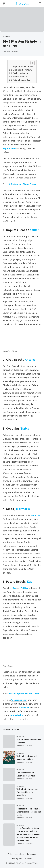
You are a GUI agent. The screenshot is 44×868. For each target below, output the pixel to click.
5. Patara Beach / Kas (20, 80)
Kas (30, 582)
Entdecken (7, 36)
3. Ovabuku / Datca (19, 73)
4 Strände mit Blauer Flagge (23, 184)
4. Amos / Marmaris (19, 77)
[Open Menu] (4, 3)
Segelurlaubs (9, 149)
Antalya (30, 360)
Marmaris (23, 509)
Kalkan (34, 230)
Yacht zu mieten (19, 700)
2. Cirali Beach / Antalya (21, 70)
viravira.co (24, 708)
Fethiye (25, 588)
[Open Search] (40, 3)
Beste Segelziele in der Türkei (24, 694)
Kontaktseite (16, 715)
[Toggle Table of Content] (31, 63)
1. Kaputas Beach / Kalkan (22, 67)
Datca (25, 429)
